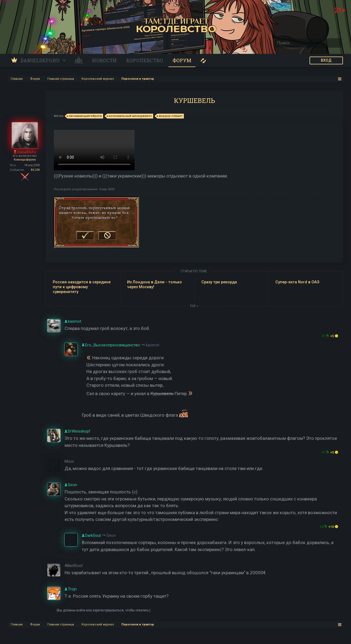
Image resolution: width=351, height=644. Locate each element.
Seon (111, 535)
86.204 (35, 170)
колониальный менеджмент (129, 116)
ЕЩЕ (194, 306)
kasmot (152, 345)
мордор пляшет (170, 116)
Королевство (145, 60)
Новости (104, 60)
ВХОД (326, 60)
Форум (182, 60)
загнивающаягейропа (85, 116)
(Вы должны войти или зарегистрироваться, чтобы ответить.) (103, 610)
